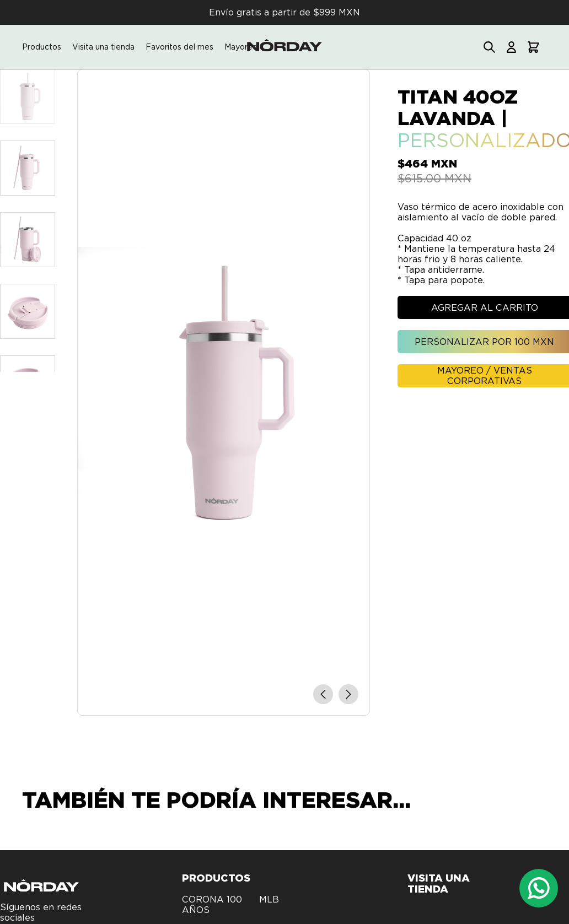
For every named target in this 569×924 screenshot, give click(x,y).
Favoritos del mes (179, 47)
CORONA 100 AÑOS (212, 905)
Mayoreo (241, 47)
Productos (42, 47)
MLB (269, 899)
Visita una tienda (103, 47)
